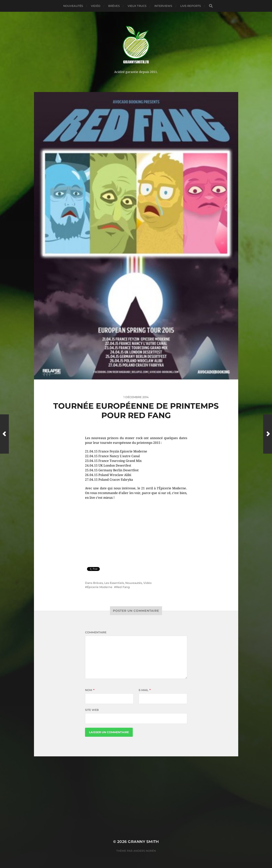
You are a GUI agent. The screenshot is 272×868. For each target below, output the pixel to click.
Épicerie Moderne (100, 587)
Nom (90, 690)
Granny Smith (143, 842)
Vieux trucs (137, 6)
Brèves (114, 6)
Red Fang (123, 587)
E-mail (145, 690)
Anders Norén (145, 851)
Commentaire (96, 632)
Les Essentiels (114, 583)
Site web (92, 710)
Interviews (163, 6)
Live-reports (191, 6)
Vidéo (96, 6)
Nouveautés (73, 6)
